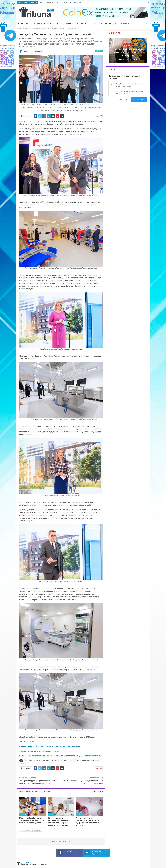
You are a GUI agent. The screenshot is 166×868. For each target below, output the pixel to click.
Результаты (122, 100)
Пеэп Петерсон (64, 761)
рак (72, 761)
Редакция (51, 2)
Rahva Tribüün (64, 23)
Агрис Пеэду (28, 761)
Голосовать (139, 100)
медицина (46, 761)
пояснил (69, 121)
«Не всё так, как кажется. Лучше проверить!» (39, 751)
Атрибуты (111, 23)
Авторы (43, 2)
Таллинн (23, 763)
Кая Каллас (37, 761)
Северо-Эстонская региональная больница (88, 761)
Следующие (36, 830)
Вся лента (125, 23)
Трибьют (96, 23)
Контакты (68, 2)
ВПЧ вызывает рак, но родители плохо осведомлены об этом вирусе (50, 746)
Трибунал (23, 23)
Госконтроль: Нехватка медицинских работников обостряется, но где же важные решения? (60, 756)
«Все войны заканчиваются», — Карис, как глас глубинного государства (128, 52)
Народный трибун (43, 23)
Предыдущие (25, 830)
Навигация (77, 2)
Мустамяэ (55, 761)
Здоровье (99, 51)
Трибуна (81, 23)
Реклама (59, 2)
